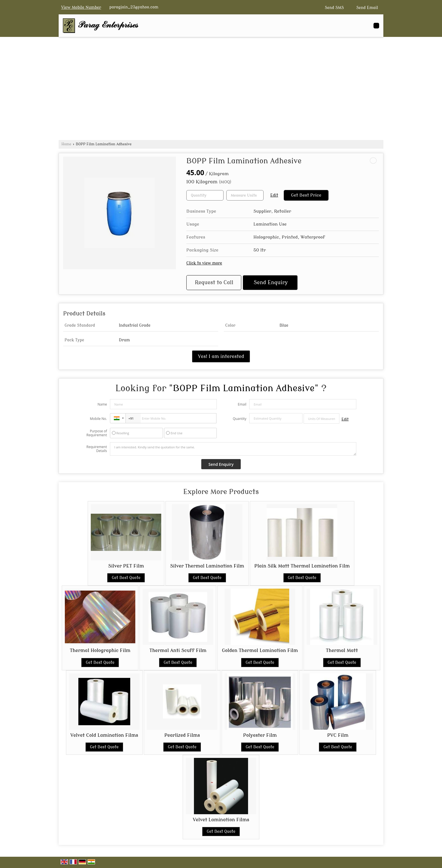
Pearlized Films (182, 735)
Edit (274, 195)
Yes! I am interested (221, 356)
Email (242, 404)
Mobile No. (99, 419)
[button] (81, 7)
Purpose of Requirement (97, 433)
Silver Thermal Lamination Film (207, 566)
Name (102, 404)
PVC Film (338, 735)
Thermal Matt (342, 650)
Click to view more (204, 263)
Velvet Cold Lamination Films (104, 735)
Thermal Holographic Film (100, 650)
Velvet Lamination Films (221, 820)
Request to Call (214, 283)
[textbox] (245, 195)
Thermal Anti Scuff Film (178, 650)
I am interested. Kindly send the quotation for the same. (233, 449)
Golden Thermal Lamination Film (260, 650)
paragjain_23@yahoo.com (134, 7)
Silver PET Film (126, 566)
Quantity (240, 419)
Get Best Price (306, 195)
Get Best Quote (126, 578)
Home (66, 144)
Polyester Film (260, 735)
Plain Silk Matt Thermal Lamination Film (302, 566)
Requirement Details (97, 449)
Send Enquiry (271, 283)
